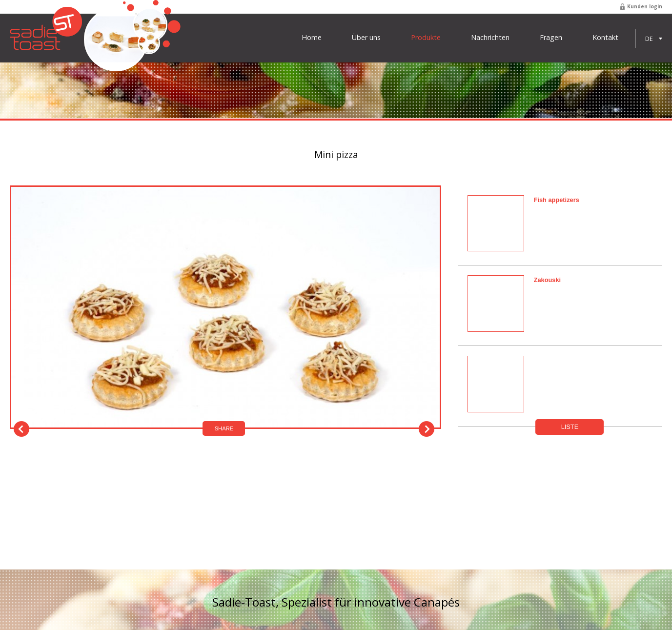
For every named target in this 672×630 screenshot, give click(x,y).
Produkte (426, 38)
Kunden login (645, 6)
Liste (570, 427)
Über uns (366, 38)
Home (312, 38)
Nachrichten (490, 38)
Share (224, 428)
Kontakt (605, 38)
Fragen (551, 38)
